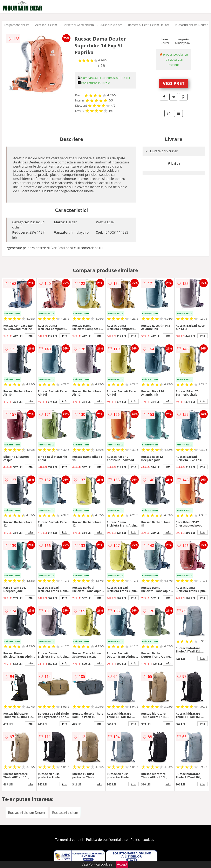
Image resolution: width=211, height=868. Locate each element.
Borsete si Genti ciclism (78, 25)
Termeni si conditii (69, 840)
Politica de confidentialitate (107, 840)
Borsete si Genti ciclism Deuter (148, 25)
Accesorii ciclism (46, 25)
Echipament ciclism (17, 25)
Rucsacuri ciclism (111, 25)
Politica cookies (142, 840)
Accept (122, 864)
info (30, 336)
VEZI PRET (174, 83)
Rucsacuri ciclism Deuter (191, 25)
